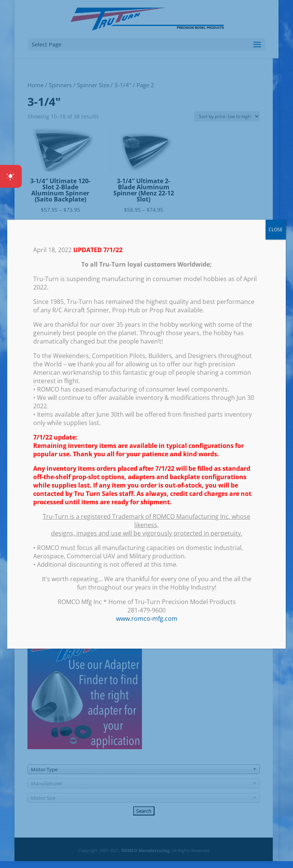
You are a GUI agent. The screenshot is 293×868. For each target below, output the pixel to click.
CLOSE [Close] (276, 229)
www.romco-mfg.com (147, 619)
